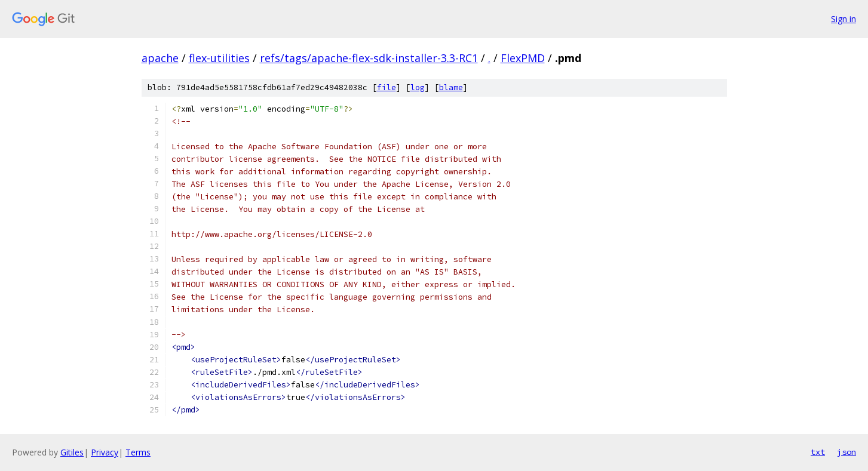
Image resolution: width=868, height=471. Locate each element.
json (846, 452)
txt (818, 452)
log (418, 87)
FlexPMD (523, 58)
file (387, 87)
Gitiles (72, 452)
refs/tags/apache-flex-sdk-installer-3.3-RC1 (369, 58)
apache (160, 58)
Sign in (844, 19)
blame (451, 87)
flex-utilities (219, 58)
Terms (138, 452)
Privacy (105, 452)
